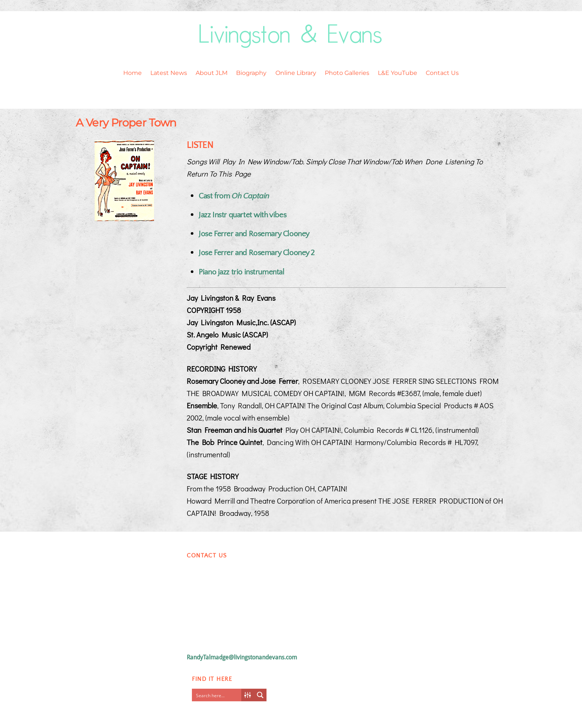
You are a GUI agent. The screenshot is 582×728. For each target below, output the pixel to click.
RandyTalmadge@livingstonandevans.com (242, 657)
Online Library (296, 73)
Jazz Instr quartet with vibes (242, 215)
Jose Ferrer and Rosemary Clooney (254, 234)
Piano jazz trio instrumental (241, 272)
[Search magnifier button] (260, 695)
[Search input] (218, 695)
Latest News (169, 73)
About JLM (212, 73)
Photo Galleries (347, 73)
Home (133, 73)
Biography (251, 73)
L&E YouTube (398, 73)
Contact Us (442, 73)
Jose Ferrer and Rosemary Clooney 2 (257, 253)
